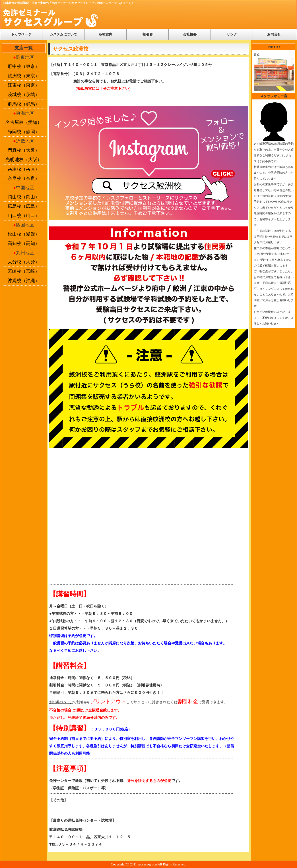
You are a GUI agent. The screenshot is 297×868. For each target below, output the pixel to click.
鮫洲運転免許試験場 (66, 830)
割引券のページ (61, 702)
